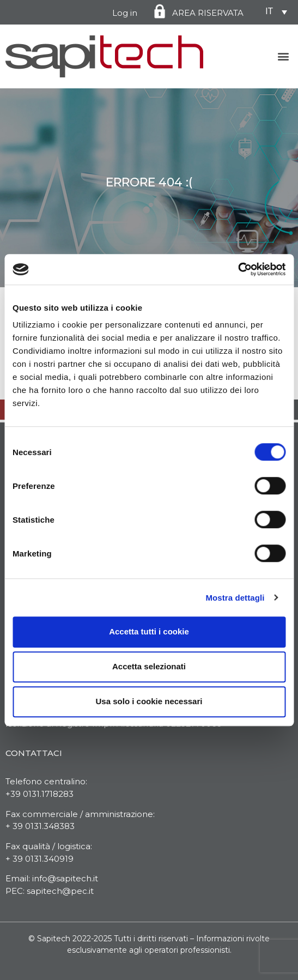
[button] (284, 56)
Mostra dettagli (235, 598)
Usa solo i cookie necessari (149, 701)
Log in (125, 13)
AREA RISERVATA (208, 13)
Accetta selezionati (149, 666)
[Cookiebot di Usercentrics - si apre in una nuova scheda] (238, 269)
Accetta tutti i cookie (149, 631)
